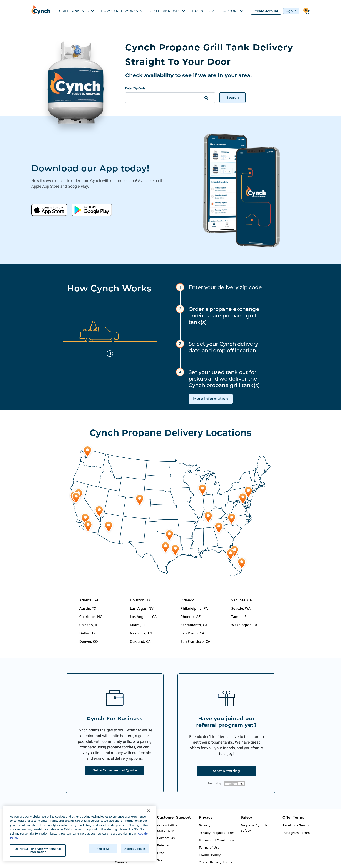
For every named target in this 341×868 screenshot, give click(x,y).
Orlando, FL (191, 600)
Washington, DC (245, 625)
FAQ (160, 853)
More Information (211, 399)
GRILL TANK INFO (76, 11)
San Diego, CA (193, 633)
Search (233, 98)
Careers (121, 862)
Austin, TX (88, 608)
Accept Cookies (135, 849)
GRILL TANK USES (167, 11)
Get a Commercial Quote (115, 770)
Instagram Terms (296, 833)
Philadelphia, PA (194, 608)
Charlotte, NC (91, 617)
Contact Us (166, 838)
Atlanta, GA (89, 600)
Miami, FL (138, 625)
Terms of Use (209, 848)
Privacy (205, 825)
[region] (80, 833)
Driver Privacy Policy (215, 862)
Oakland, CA (140, 641)
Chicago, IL (89, 625)
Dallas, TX (88, 633)
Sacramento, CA (194, 625)
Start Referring (226, 771)
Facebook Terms (296, 825)
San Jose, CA (242, 600)
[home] (42, 11)
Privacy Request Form (217, 833)
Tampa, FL (240, 617)
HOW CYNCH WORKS (122, 11)
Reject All (103, 849)
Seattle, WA (241, 608)
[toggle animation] (110, 354)
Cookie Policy (210, 855)
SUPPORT (232, 11)
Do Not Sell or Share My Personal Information (38, 850)
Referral (163, 845)
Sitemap (164, 860)
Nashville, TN (141, 633)
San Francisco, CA (196, 641)
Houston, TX (140, 600)
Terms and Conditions (217, 840)
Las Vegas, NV (142, 608)
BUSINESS (203, 11)
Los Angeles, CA (143, 617)
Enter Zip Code (135, 88)
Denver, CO (89, 641)
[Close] (149, 811)
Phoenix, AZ (191, 617)
